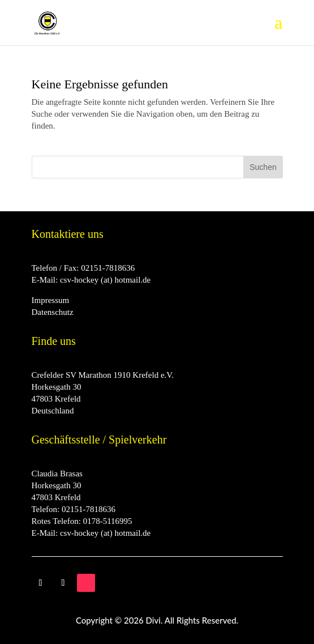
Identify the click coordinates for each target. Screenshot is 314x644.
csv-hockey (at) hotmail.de (105, 280)
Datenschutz (53, 312)
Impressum (51, 300)
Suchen (263, 167)
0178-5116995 (108, 521)
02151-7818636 (108, 268)
